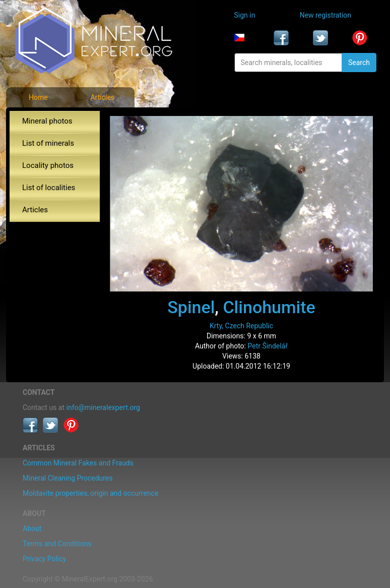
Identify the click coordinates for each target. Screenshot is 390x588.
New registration (326, 15)
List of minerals (48, 143)
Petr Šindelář (268, 346)
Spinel (191, 307)
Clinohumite (269, 307)
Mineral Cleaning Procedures (68, 478)
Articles (102, 97)
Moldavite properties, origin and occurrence (90, 493)
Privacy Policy (44, 559)
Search (359, 63)
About (32, 528)
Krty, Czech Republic (241, 326)
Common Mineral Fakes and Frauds (78, 463)
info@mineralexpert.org (103, 407)
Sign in (245, 15)
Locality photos (48, 165)
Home (38, 97)
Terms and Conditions (57, 544)
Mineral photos (47, 121)
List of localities (49, 188)
